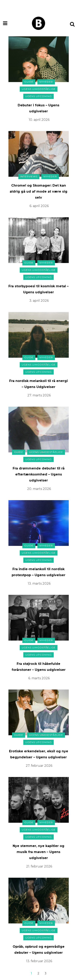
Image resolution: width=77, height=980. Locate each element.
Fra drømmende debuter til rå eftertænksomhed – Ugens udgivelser (39, 474)
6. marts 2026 (39, 678)
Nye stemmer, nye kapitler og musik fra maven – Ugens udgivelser (38, 852)
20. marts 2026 (39, 489)
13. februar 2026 (39, 961)
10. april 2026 (39, 120)
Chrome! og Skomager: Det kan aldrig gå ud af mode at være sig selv (38, 191)
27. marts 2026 (39, 395)
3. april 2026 (39, 301)
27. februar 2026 (39, 766)
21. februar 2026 (39, 866)
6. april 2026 (39, 206)
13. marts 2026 (39, 583)
